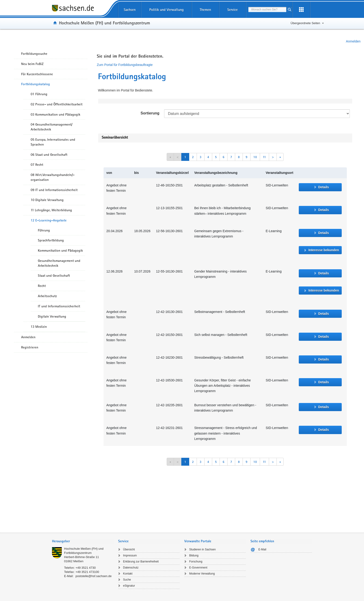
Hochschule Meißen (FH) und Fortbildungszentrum (104, 23)
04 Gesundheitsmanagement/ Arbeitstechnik (52, 127)
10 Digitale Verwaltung (47, 200)
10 (255, 157)
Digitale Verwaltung (52, 316)
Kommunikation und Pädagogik (60, 250)
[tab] (83, 542)
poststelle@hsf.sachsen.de (94, 576)
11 (264, 157)
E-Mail (262, 549)
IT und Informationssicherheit (59, 306)
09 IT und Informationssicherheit (54, 190)
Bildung (194, 556)
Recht (42, 286)
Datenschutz (131, 568)
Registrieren (30, 347)
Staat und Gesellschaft (54, 276)
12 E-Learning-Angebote (49, 220)
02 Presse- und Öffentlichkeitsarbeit (57, 104)
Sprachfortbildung (51, 240)
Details (324, 187)
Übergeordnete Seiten (305, 23)
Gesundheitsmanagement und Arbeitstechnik (59, 263)
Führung (44, 230)
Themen (205, 10)
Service (232, 10)
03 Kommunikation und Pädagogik (55, 114)
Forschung (196, 562)
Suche (127, 580)
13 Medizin (39, 327)
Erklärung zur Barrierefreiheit (141, 562)
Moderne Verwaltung (202, 574)
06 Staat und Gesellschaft (49, 155)
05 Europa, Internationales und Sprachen (53, 142)
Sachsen (130, 10)
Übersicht (129, 549)
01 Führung (39, 94)
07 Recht (37, 165)
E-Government (198, 568)
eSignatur (129, 586)
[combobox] (267, 10)
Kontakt (128, 574)
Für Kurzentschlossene (37, 74)
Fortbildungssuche (34, 54)
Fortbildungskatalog (36, 84)
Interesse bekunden (324, 250)
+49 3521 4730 (86, 568)
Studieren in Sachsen (202, 549)
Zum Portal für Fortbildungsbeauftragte (125, 65)
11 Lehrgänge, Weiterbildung (51, 210)
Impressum (130, 556)
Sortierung (150, 113)
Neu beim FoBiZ (32, 64)
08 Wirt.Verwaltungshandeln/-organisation (53, 177)
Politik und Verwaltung (166, 10)
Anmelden (353, 41)
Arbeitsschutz (47, 296)
